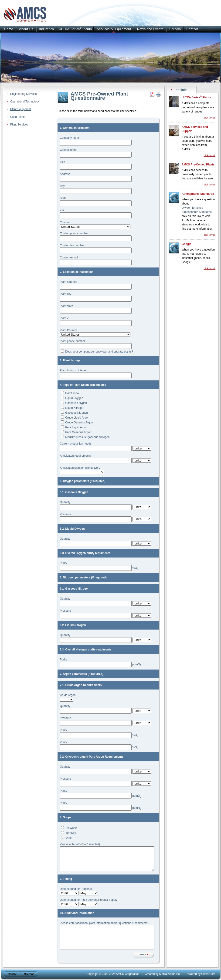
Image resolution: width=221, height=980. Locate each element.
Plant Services (19, 125)
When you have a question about (198, 201)
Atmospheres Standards (198, 194)
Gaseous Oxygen (76, 403)
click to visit (209, 118)
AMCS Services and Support (195, 129)
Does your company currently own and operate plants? (99, 352)
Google (186, 244)
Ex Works (71, 828)
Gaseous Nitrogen (76, 413)
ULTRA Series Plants (196, 97)
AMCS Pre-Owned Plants (198, 165)
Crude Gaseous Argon (79, 422)
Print (158, 94)
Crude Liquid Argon (77, 418)
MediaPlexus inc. (170, 974)
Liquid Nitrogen (75, 408)
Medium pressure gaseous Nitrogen (87, 437)
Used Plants (18, 117)
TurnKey (71, 833)
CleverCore (208, 974)
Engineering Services (23, 94)
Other (69, 838)
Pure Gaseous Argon (78, 432)
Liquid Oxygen (74, 398)
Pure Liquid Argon (76, 427)
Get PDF (153, 94)
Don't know (72, 393)
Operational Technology (25, 102)
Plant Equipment (20, 109)
